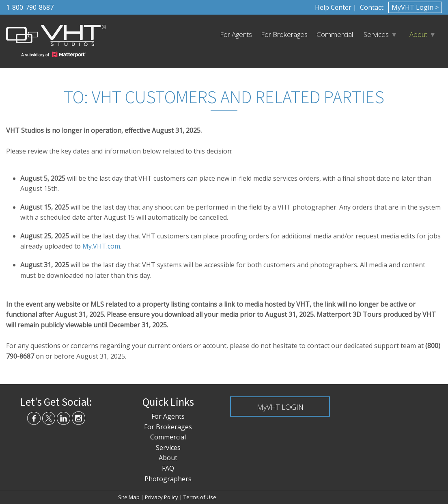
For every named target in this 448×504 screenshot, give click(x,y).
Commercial (335, 34)
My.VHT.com (101, 246)
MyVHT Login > (415, 7)
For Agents (236, 34)
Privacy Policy (162, 497)
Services (376, 34)
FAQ (168, 468)
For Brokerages (284, 34)
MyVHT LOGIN (280, 407)
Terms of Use (200, 497)
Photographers (168, 479)
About (418, 34)
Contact (371, 7)
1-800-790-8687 (30, 7)
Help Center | (336, 7)
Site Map (129, 497)
